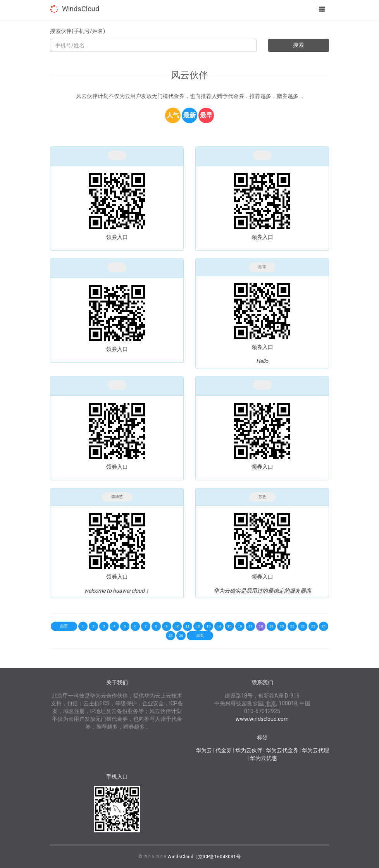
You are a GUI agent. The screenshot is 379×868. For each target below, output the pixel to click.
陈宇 (262, 267)
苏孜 (262, 497)
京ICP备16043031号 (219, 857)
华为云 (204, 750)
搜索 (298, 45)
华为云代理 (315, 750)
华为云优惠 (264, 758)
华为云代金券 (282, 750)
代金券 (224, 750)
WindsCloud (81, 9)
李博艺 (117, 497)
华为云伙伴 (249, 750)
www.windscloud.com (262, 719)
